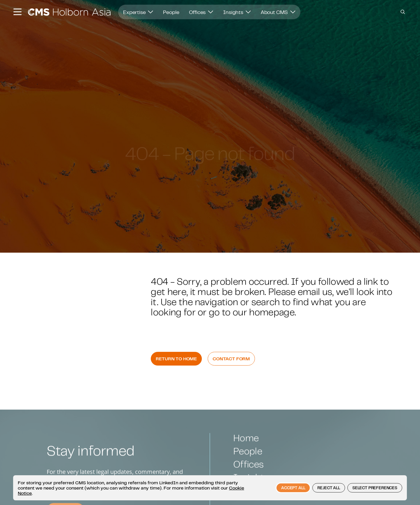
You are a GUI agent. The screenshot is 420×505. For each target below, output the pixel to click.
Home (246, 449)
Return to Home (176, 359)
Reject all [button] (329, 488)
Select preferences (375, 488)
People (171, 12)
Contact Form (231, 359)
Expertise (138, 12)
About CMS (278, 12)
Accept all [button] (293, 488)
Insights (237, 12)
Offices (201, 12)
